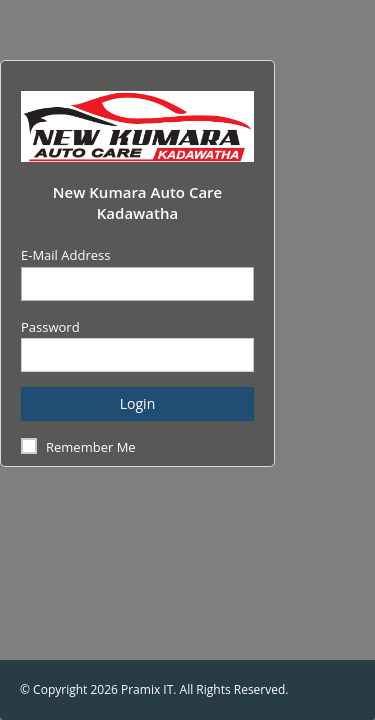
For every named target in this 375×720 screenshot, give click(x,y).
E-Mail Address (65, 255)
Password (50, 327)
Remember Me (91, 447)
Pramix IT (147, 689)
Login (137, 403)
